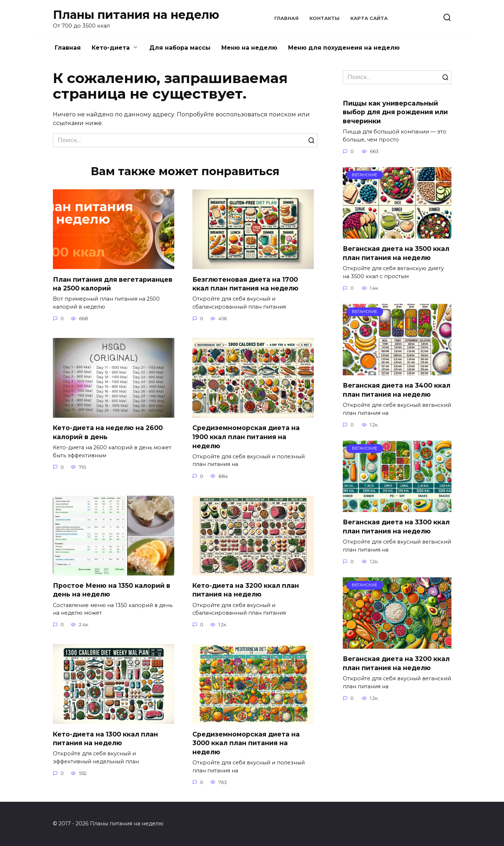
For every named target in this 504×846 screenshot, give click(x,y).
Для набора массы (180, 48)
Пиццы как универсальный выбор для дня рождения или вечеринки (395, 112)
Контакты (324, 18)
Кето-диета (111, 48)
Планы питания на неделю (136, 15)
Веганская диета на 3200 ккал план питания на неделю (396, 663)
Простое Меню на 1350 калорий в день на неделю (112, 590)
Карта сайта (369, 18)
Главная (286, 18)
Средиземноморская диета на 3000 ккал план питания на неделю (246, 743)
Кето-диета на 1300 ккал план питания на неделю (105, 739)
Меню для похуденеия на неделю (344, 48)
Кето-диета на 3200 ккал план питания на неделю (246, 590)
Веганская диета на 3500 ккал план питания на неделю (396, 253)
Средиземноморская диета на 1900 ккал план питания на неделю (246, 437)
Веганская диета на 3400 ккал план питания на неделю (397, 390)
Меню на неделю (249, 48)
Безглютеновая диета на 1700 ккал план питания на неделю (245, 284)
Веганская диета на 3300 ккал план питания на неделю (396, 527)
